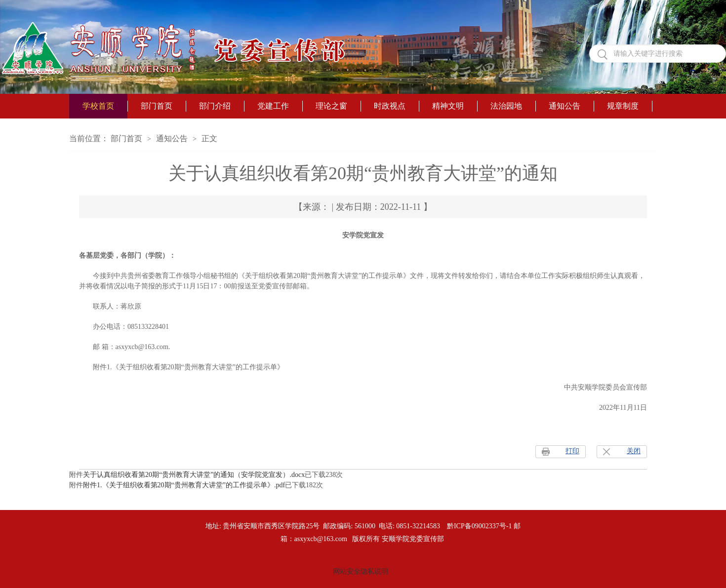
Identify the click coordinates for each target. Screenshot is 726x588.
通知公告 (565, 106)
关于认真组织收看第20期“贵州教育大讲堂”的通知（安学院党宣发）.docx (194, 475)
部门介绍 (215, 106)
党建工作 (273, 106)
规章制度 (623, 106)
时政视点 (390, 106)
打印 (572, 451)
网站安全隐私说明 (361, 571)
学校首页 (98, 106)
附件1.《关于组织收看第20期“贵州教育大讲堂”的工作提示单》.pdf (184, 485)
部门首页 (157, 106)
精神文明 (448, 106)
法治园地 (506, 106)
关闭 (634, 451)
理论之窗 (331, 106)
